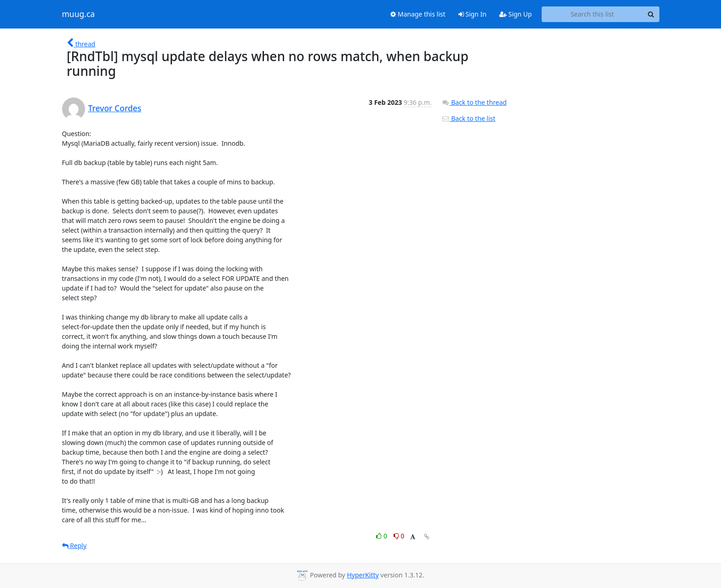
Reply (74, 545)
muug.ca (79, 14)
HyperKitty (363, 575)
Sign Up (516, 14)
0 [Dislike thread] (399, 536)
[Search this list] (592, 14)
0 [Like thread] (382, 536)
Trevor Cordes (115, 108)
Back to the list (469, 118)
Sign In (472, 14)
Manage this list (418, 14)
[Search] (651, 14)
